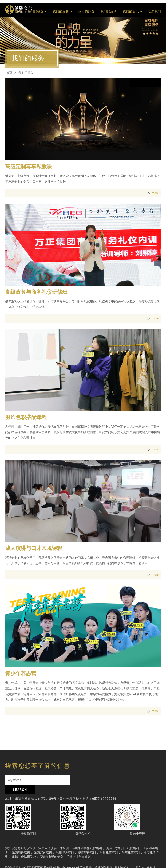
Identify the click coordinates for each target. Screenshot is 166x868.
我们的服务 (62, 11)
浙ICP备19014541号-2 (130, 858)
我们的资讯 (132, 11)
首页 (18, 11)
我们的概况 (37, 11)
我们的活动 (109, 11)
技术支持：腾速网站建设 (96, 858)
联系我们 (155, 11)
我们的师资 (86, 11)
